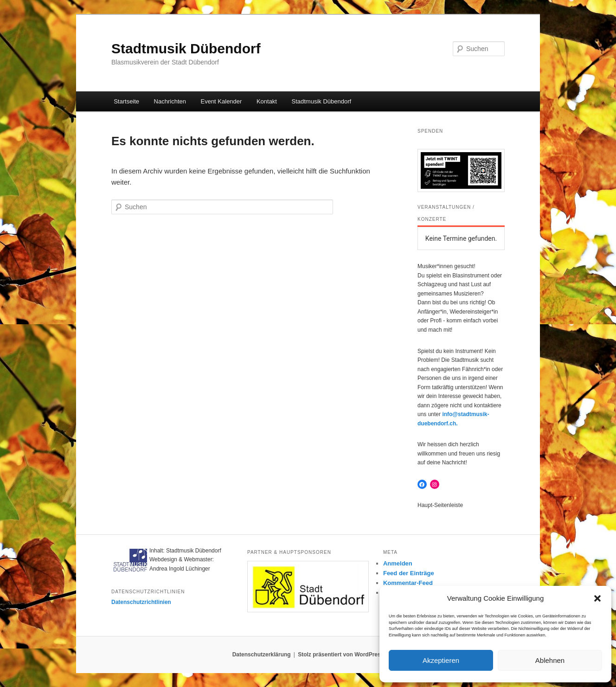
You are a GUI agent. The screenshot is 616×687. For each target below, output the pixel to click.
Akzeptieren (441, 660)
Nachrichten (170, 101)
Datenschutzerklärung (262, 655)
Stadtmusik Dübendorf (186, 48)
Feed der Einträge (409, 573)
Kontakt (267, 101)
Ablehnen (550, 660)
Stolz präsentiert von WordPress (341, 655)
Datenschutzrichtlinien (141, 602)
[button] (597, 598)
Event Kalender (221, 101)
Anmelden (398, 563)
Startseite (126, 101)
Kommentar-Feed (408, 583)
